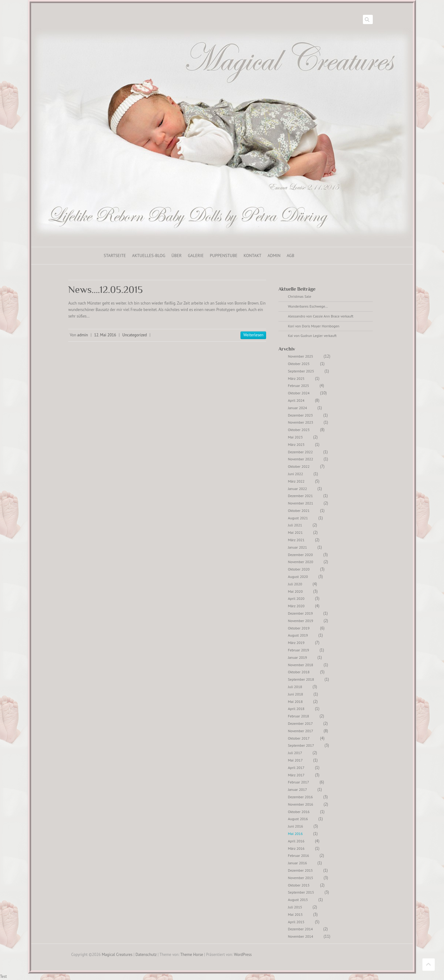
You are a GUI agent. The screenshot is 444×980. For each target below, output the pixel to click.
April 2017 (296, 768)
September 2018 (301, 679)
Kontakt (253, 255)
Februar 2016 (299, 855)
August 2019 (298, 635)
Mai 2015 (295, 914)
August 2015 (298, 900)
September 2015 (301, 892)
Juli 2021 (295, 525)
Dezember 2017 (300, 723)
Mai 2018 (295, 702)
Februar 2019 (299, 650)
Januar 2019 (298, 657)
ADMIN (274, 255)
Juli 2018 (295, 687)
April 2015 (296, 922)
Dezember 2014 (300, 929)
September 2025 (301, 371)
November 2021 (301, 503)
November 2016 (301, 804)
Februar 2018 (299, 716)
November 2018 (301, 665)
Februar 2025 (299, 386)
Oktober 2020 (299, 569)
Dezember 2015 (300, 870)
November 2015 (301, 878)
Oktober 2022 (299, 466)
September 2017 (301, 745)
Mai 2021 (295, 532)
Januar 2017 (298, 789)
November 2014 (301, 936)
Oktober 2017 (299, 738)
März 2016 (296, 848)
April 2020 (296, 598)
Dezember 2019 (300, 613)
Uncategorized (135, 335)
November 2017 (301, 731)
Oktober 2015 (299, 885)
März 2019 (296, 643)
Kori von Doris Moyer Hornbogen (314, 326)
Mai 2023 (295, 437)
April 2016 (296, 841)
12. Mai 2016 (105, 335)
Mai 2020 (295, 591)
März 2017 (296, 775)
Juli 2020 (295, 584)
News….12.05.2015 (105, 289)
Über (177, 255)
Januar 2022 (298, 489)
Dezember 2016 (300, 797)
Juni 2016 (296, 826)
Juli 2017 (295, 753)
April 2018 (296, 709)
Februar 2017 (299, 782)
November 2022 (301, 459)
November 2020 (301, 562)
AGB (291, 255)
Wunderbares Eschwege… (308, 306)
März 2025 (296, 378)
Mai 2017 (295, 760)
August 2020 (298, 577)
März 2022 (296, 481)
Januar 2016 (298, 863)
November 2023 (301, 422)
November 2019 (301, 621)
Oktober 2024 (299, 393)
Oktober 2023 (299, 430)
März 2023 (296, 444)
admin (83, 335)
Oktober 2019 (299, 628)
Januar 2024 (298, 408)
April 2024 (296, 400)
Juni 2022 (296, 474)
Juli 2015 (295, 907)
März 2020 (296, 606)
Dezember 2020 (300, 555)
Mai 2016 (295, 834)
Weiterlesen (253, 335)
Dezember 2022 (300, 452)
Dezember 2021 (300, 496)
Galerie (196, 255)
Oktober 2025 (299, 364)
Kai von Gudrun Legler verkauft (312, 336)
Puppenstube (224, 255)
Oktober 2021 (299, 511)
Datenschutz (146, 955)
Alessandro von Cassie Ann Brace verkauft (321, 316)
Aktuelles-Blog (149, 255)
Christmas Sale (300, 296)
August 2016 (298, 819)
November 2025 (301, 356)
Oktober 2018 (299, 672)
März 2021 (296, 540)
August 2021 (298, 518)
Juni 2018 (296, 694)
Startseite (115, 255)
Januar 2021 (298, 547)
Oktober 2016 (299, 812)
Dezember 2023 (300, 415)
